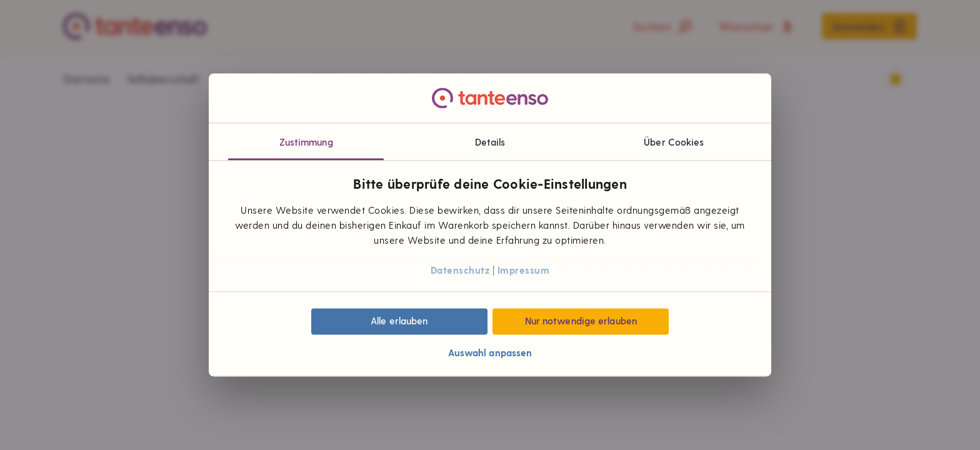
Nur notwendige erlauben (581, 321)
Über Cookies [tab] (674, 142)
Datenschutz (460, 270)
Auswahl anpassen (490, 352)
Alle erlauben (399, 321)
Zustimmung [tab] (306, 142)
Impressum (524, 270)
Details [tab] (490, 142)
